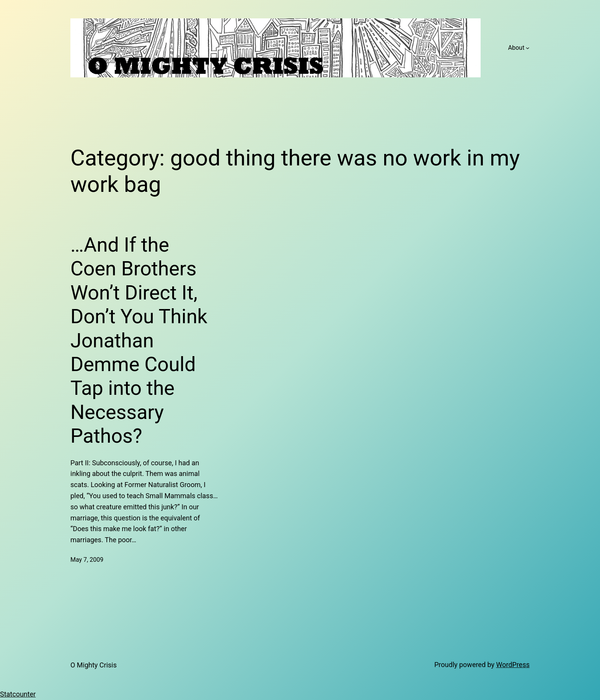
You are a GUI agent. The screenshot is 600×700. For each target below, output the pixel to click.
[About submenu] (528, 48)
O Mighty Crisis (94, 665)
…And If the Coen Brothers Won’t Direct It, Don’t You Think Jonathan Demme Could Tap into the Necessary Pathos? (139, 340)
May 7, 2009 (87, 560)
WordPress (513, 665)
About (516, 48)
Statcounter (18, 694)
